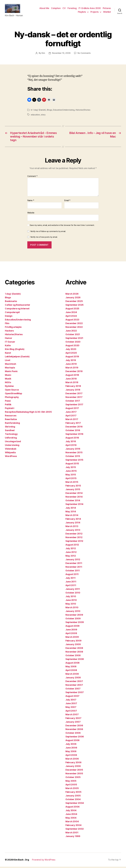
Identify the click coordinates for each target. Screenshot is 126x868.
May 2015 (71, 476)
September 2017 (74, 406)
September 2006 (75, 738)
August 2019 (72, 358)
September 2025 (75, 306)
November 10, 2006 (61, 55)
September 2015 (74, 461)
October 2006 (73, 734)
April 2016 (71, 446)
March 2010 (72, 609)
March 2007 (72, 716)
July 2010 (71, 598)
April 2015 (71, 480)
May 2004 (71, 819)
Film (7, 325)
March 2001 (72, 834)
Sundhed (10, 432)
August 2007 (72, 697)
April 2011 (71, 587)
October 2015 (73, 457)
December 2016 (74, 428)
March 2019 (72, 369)
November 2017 (74, 398)
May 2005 (71, 782)
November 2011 (74, 568)
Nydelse (9, 387)
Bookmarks (11, 303)
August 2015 (72, 465)
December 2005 (74, 771)
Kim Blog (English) (15, 350)
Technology (11, 435)
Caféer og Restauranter (18, 306)
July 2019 (71, 362)
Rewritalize (11, 421)
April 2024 (71, 317)
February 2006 (73, 764)
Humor (9, 339)
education (35, 116)
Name (31, 202)
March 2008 (72, 675)
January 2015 (73, 491)
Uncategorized (13, 443)
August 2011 (72, 576)
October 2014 (73, 502)
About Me (44, 9)
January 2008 (73, 679)
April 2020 (71, 354)
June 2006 (71, 749)
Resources (11, 417)
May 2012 (71, 557)
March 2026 (72, 295)
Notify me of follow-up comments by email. (48, 233)
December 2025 (74, 303)
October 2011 (73, 572)
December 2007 (74, 683)
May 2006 (71, 753)
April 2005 (71, 786)
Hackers (9, 332)
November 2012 (74, 539)
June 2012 (71, 553)
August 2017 (72, 410)
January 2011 (73, 590)
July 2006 (71, 745)
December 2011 (74, 565)
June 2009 (71, 631)
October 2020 (73, 343)
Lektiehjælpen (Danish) (17, 358)
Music (8, 376)
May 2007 (71, 708)
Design (9, 317)
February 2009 (73, 642)
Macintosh (11, 365)
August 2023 (72, 321)
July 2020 (71, 350)
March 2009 (72, 638)
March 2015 (72, 483)
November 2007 (74, 686)
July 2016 (71, 443)
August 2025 (72, 310)
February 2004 (73, 826)
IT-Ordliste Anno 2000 (90, 9)
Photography (12, 398)
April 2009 (71, 635)
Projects (95, 13)
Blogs (49, 111)
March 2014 (72, 517)
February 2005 (73, 793)
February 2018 (73, 387)
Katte (8, 347)
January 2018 (73, 391)
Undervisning (12, 446)
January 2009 (73, 646)
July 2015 (71, 469)
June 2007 (71, 705)
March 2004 (72, 823)
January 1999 (73, 838)
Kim (43, 55)
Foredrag (72, 9)
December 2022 (74, 325)
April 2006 (71, 756)
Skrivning (10, 428)
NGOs (8, 384)
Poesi (8, 402)
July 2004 (71, 812)
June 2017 (71, 413)
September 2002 (75, 830)
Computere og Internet (17, 310)
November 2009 (74, 616)
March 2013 (72, 528)
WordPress (11, 457)
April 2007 (71, 712)
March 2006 (72, 760)
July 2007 (71, 701)
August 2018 (72, 376)
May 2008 (71, 668)
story (43, 116)
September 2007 (75, 694)
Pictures (107, 9)
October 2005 (73, 779)
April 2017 (71, 417)
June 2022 (71, 332)
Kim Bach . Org (21, 861)
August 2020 (72, 347)
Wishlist (107, 13)
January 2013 (73, 531)
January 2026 (73, 299)
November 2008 (74, 653)
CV (64, 9)
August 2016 (72, 439)
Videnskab (11, 450)
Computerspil (12, 314)
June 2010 (71, 601)
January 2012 (73, 561)
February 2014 (73, 520)
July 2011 (71, 579)
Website (31, 214)
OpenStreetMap (14, 395)
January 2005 (73, 797)
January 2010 (73, 612)
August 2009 (72, 627)
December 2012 (74, 535)
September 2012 (74, 542)
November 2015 (74, 454)
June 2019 (71, 365)
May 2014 (71, 513)
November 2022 (74, 328)
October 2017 (73, 402)
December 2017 (74, 395)
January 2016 (73, 450)
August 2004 (72, 808)
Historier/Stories (83, 111)
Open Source (12, 391)
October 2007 (73, 690)
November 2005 (74, 775)
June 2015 (71, 472)
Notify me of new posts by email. (44, 238)
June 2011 (71, 583)
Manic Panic (11, 373)
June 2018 (71, 380)
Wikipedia (10, 454)
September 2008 (75, 660)
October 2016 (73, 432)
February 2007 (73, 719)
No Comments (84, 55)
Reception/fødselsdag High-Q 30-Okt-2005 (28, 413)
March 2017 (72, 421)
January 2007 (73, 723)
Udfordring (11, 439)
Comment (32, 177)
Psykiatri (10, 410)
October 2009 (73, 620)
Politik (8, 406)
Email (67, 202)
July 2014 (71, 509)
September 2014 (74, 505)
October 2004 (73, 801)
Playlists (82, 13)
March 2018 (72, 384)
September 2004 (75, 804)
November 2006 (74, 731)
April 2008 (71, 672)
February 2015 (73, 487)
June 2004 (71, 815)
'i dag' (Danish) (39, 111)
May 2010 (71, 605)
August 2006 (72, 742)
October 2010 (73, 594)
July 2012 (71, 550)
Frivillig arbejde (13, 328)
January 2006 (73, 767)
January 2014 (73, 524)
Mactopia (10, 369)
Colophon (56, 9)
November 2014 (74, 498)
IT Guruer (10, 343)
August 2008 (72, 664)
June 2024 (71, 314)
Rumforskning (12, 424)
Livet (8, 362)
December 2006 (74, 727)
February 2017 (73, 424)
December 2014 (74, 494)
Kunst (8, 354)
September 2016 (74, 435)
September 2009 (75, 624)
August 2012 (72, 546)
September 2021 (74, 339)
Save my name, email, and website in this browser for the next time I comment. (62, 226)
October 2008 (73, 657)
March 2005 (72, 790)
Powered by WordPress (44, 861)
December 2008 (74, 649)
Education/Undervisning (64, 111)
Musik (8, 380)
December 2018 (74, 373)
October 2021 (73, 336)
